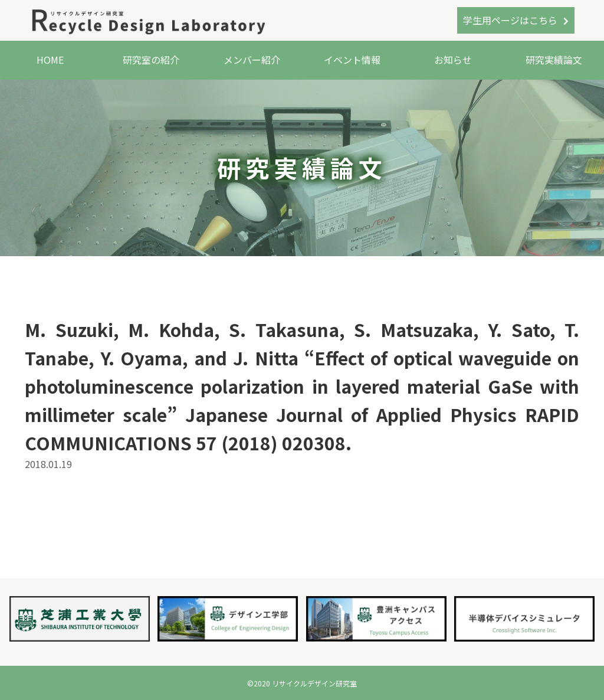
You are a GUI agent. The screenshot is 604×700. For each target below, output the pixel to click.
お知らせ (453, 60)
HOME (50, 60)
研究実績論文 (554, 60)
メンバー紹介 (252, 60)
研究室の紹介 (151, 60)
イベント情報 (352, 60)
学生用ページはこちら (510, 20)
